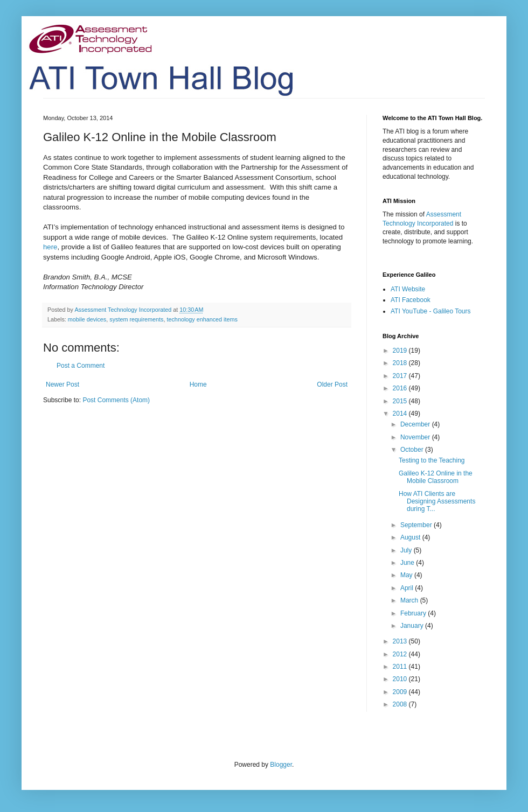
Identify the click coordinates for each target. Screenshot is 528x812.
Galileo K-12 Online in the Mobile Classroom (436, 477)
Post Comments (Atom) (116, 400)
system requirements (136, 319)
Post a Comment (81, 366)
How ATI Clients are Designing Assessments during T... (437, 502)
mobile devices (87, 319)
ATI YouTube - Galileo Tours (431, 311)
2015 (401, 401)
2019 (401, 351)
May (407, 575)
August (411, 537)
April (408, 588)
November (416, 437)
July (407, 550)
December (416, 424)
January (413, 626)
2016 (401, 388)
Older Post (332, 384)
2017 (401, 376)
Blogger (281, 765)
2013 (401, 641)
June (408, 563)
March (410, 600)
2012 (401, 654)
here (50, 247)
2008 (401, 704)
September (417, 525)
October (413, 450)
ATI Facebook (411, 300)
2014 (401, 414)
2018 (401, 363)
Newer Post (62, 384)
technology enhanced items (202, 319)
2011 (401, 667)
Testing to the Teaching (432, 460)
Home (198, 384)
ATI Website (408, 289)
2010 (401, 679)
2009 (401, 692)
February (414, 613)
